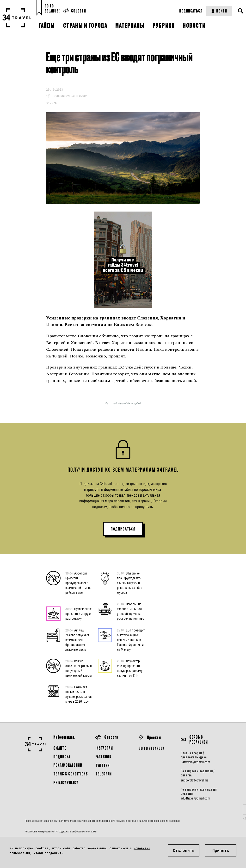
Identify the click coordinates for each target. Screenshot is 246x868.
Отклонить (184, 850)
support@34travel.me (194, 780)
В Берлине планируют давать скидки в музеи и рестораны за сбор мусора (130, 583)
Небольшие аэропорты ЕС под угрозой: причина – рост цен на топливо (131, 611)
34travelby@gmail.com (195, 762)
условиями (142, 848)
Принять (221, 850)
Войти (219, 11)
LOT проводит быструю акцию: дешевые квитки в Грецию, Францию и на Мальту (131, 640)
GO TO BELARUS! (151, 748)
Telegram (104, 774)
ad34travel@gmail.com (195, 798)
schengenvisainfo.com (71, 96)
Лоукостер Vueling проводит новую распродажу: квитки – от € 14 (130, 668)
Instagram (104, 748)
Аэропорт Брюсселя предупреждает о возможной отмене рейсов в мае (78, 583)
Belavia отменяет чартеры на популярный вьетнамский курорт (79, 668)
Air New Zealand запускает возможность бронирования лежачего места (77, 640)
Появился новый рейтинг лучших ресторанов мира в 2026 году (78, 694)
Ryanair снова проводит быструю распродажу (79, 613)
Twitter (103, 765)
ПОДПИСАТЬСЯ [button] (123, 529)
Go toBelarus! (52, 8)
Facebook (103, 757)
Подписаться (191, 11)
